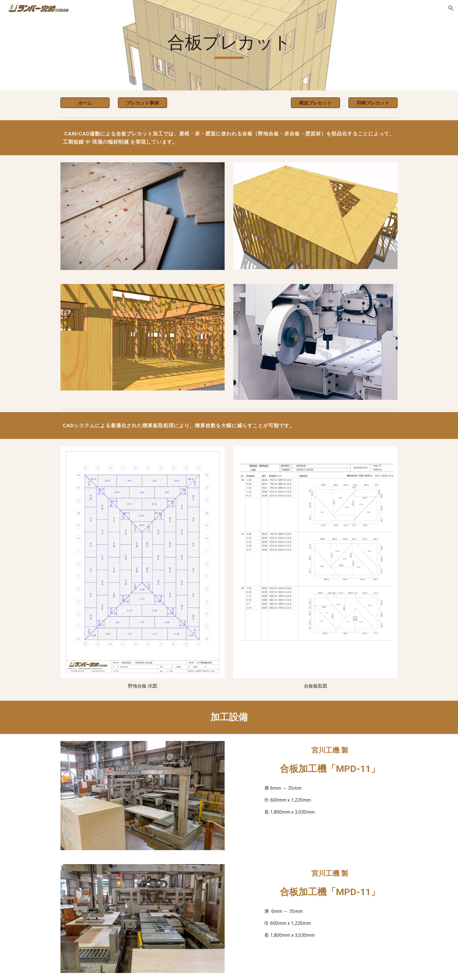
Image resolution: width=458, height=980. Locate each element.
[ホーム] (85, 103)
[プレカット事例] (143, 103)
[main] (229, 45)
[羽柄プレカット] (373, 103)
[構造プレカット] (315, 103)
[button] (451, 8)
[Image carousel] (315, 216)
